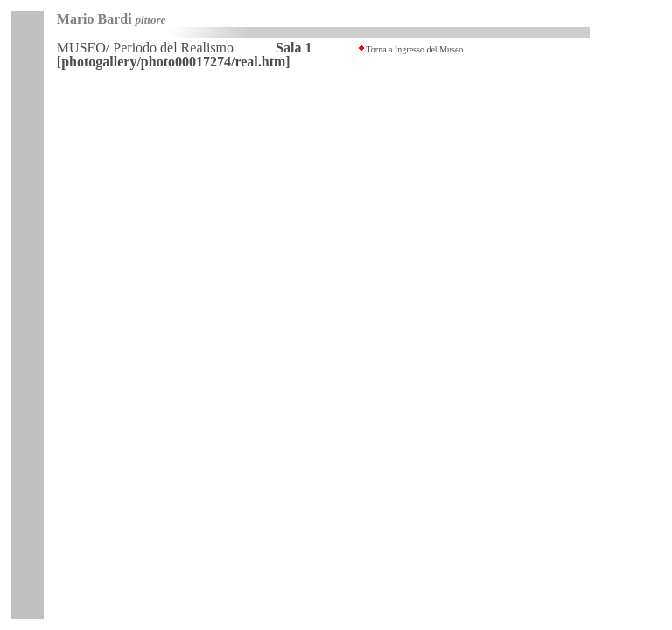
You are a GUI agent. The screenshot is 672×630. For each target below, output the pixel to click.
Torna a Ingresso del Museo (414, 49)
